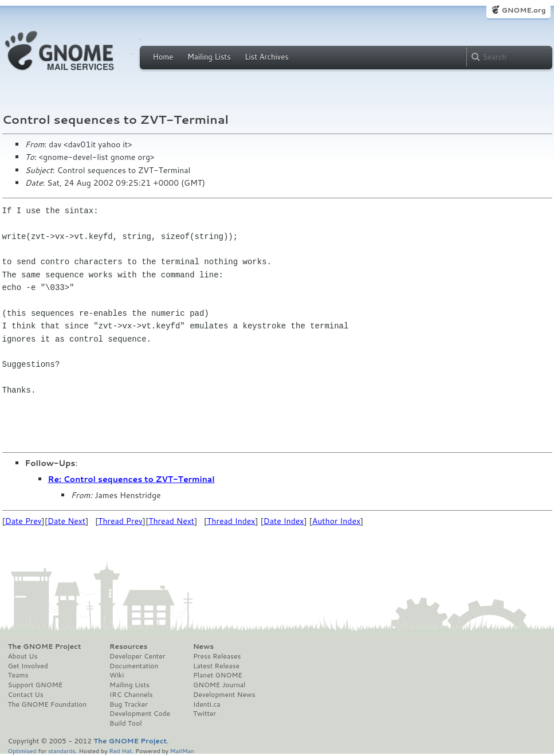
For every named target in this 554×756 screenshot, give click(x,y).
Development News (224, 695)
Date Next (66, 521)
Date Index (284, 521)
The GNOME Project (45, 647)
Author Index (336, 521)
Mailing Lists (209, 57)
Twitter (205, 714)
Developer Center (137, 656)
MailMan (182, 751)
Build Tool (125, 723)
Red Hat (120, 751)
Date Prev (23, 521)
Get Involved (28, 666)
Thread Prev (120, 521)
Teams (18, 675)
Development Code (140, 714)
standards (62, 751)
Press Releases (217, 656)
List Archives (266, 57)
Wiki (117, 675)
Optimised (22, 751)
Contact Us (26, 695)
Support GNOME (36, 685)
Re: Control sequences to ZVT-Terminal (131, 479)
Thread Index (231, 521)
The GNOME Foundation (48, 704)
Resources (128, 647)
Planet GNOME (218, 675)
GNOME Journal (219, 685)
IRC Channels (131, 695)
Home (163, 57)
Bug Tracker (129, 704)
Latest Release (216, 666)
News (203, 647)
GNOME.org (523, 10)
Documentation (134, 666)
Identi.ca (207, 704)
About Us (23, 656)
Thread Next (171, 521)
